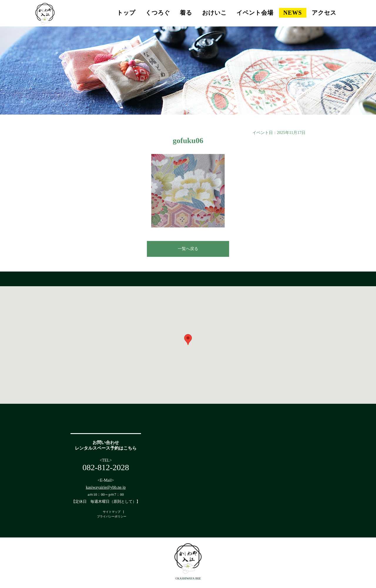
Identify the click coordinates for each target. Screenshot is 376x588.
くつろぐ (158, 13)
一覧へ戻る (188, 249)
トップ (126, 13)
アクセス (324, 13)
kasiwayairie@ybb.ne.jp (106, 487)
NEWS (293, 13)
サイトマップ (112, 512)
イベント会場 (255, 13)
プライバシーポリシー (112, 516)
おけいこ (214, 13)
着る (186, 13)
